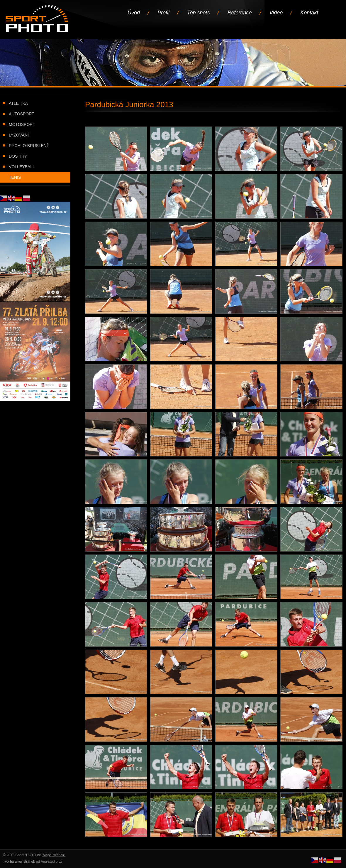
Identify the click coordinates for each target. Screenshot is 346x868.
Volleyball (22, 167)
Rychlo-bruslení (28, 146)
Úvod (134, 13)
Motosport (22, 124)
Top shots (198, 13)
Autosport (22, 114)
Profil (163, 13)
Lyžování (19, 135)
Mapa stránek (54, 855)
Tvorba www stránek (19, 862)
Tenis (15, 177)
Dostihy (18, 156)
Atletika (18, 103)
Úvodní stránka (37, 19)
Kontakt (309, 13)
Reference (239, 13)
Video (276, 13)
